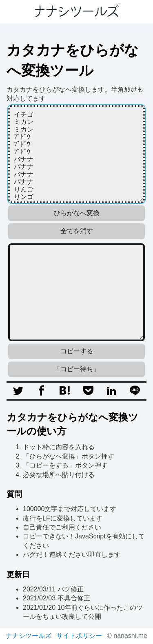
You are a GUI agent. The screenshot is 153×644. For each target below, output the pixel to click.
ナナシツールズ (29, 636)
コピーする (77, 351)
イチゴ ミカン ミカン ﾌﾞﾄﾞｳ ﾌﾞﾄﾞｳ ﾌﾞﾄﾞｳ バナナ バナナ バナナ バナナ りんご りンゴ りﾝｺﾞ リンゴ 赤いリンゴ (76, 154)
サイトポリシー (79, 636)
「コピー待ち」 (77, 369)
